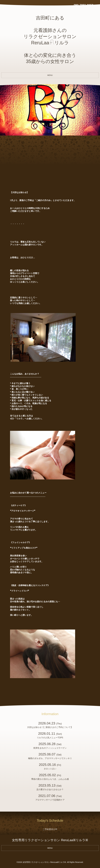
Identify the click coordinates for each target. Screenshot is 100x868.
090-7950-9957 (83, 5)
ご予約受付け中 (50, 829)
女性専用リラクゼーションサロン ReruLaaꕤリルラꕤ (44, 862)
